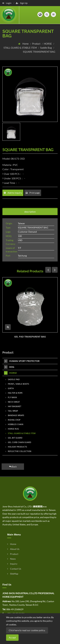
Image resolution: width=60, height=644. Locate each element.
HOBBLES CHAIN (14, 424)
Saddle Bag (46, 48)
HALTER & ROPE (14, 393)
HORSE (48, 44)
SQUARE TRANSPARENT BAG (39, 52)
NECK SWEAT (13, 402)
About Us (13, 549)
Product (37, 44)
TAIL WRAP (12, 411)
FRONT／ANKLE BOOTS (17, 384)
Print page (33, 193)
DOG (9, 367)
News (11, 559)
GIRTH (10, 388)
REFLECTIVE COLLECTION (18, 451)
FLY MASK (11, 397)
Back (13, 467)
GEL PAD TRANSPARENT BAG (30, 337)
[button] (40, 14)
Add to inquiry (13, 193)
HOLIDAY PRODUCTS (16, 447)
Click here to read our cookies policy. (27, 630)
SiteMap (13, 574)
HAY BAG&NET (13, 406)
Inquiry (12, 564)
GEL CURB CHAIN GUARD (18, 442)
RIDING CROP (13, 420)
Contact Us (14, 569)
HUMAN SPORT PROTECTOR (22, 361)
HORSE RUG (12, 429)
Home (26, 44)
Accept (12, 638)
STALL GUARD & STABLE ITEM (20, 48)
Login (7, 3)
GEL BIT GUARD (14, 438)
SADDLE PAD (13, 379)
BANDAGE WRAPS (15, 415)
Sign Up (22, 3)
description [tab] (30, 212)
